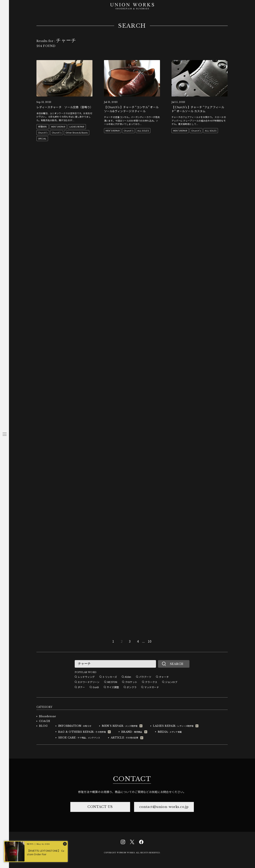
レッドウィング (86, 677)
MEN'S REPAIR (58, 127)
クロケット (131, 682)
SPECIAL (42, 138)
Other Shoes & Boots (77, 132)
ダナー (81, 687)
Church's (43, 132)
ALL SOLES (143, 131)
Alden (128, 677)
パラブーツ (145, 677)
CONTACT (132, 779)
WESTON (112, 682)
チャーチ (164, 677)
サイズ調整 (113, 687)
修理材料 (43, 127)
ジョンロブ (171, 682)
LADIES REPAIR (77, 127)
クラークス (151, 682)
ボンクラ (132, 687)
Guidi (96, 687)
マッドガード (152, 687)
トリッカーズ (110, 677)
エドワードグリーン (89, 682)
